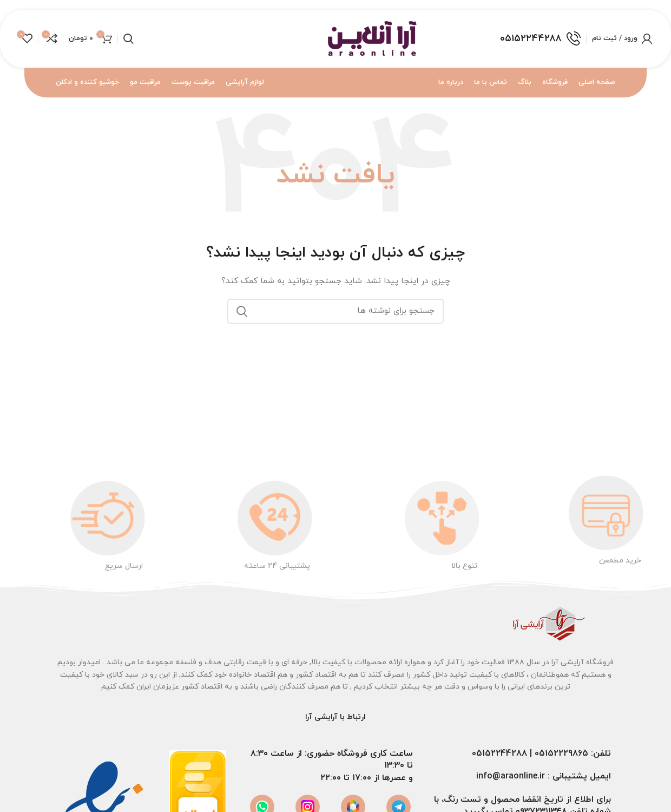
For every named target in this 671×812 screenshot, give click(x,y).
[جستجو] (129, 40)
